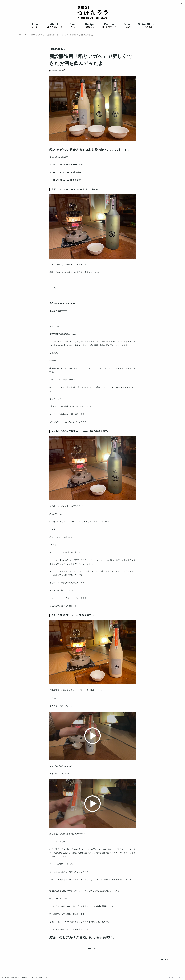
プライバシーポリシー (39, 977)
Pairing (109, 25)
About (54, 25)
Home (35, 25)
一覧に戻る (92, 949)
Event (74, 25)
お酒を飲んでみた (57, 71)
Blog (127, 25)
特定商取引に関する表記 (11, 977)
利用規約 (25, 977)
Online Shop (146, 25)
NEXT (164, 960)
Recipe (90, 25)
